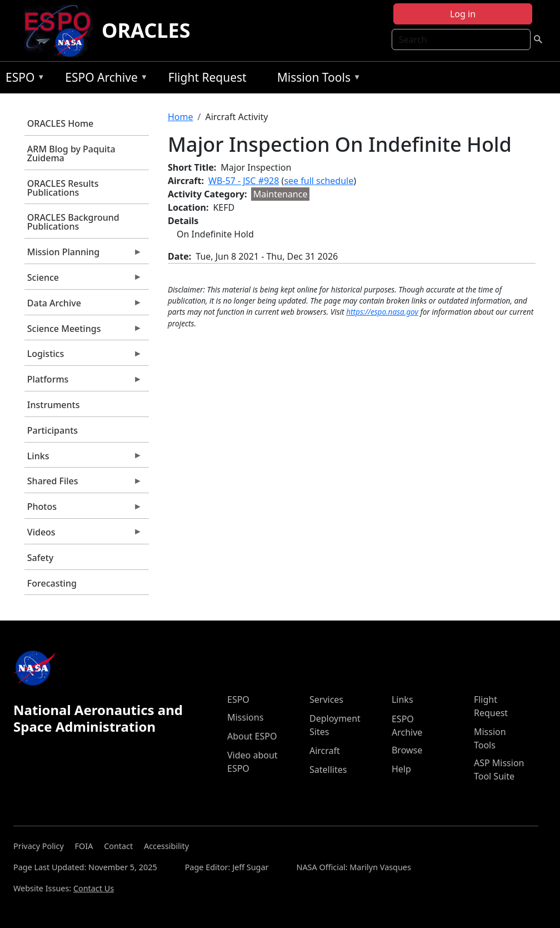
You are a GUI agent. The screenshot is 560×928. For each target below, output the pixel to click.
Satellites (328, 770)
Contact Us (94, 888)
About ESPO (252, 736)
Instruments (54, 405)
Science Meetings (83, 331)
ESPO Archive (104, 79)
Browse (407, 750)
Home (181, 117)
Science (83, 280)
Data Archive (83, 306)
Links (83, 459)
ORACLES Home (60, 123)
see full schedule (319, 181)
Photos (83, 509)
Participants (52, 430)
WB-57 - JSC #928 (244, 181)
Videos (83, 535)
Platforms (83, 382)
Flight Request (207, 77)
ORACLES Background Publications (73, 222)
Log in (463, 14)
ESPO (22, 79)
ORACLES (146, 30)
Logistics (83, 356)
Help (401, 769)
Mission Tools (316, 79)
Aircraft (325, 751)
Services (326, 699)
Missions (245, 717)
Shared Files (83, 484)
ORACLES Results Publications (63, 188)
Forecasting (52, 583)
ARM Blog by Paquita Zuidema (71, 153)
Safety (40, 558)
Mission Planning (83, 255)
